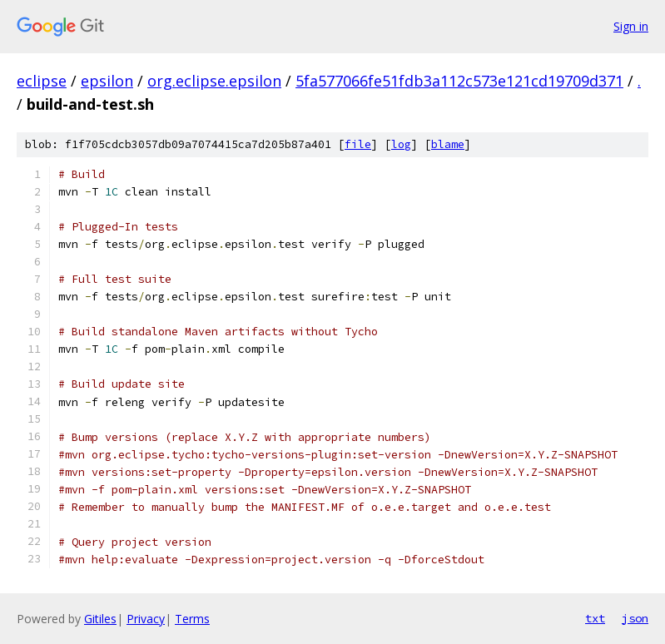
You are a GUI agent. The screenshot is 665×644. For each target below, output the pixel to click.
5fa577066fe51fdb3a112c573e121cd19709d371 (459, 81)
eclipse (42, 81)
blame (448, 144)
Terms (192, 619)
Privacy (146, 619)
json (635, 618)
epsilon (107, 81)
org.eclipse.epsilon (214, 81)
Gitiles (100, 619)
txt (595, 618)
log (401, 144)
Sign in (631, 26)
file (358, 144)
